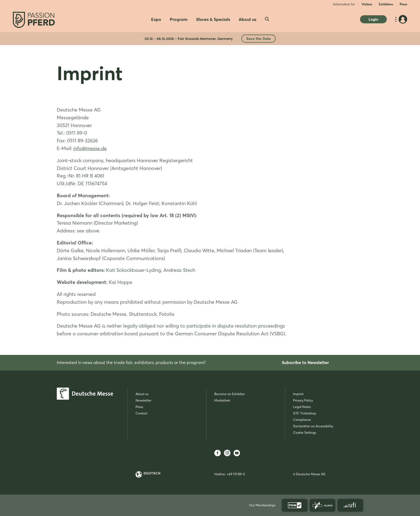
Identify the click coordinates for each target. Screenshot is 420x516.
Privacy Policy (303, 400)
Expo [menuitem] (156, 19)
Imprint (298, 394)
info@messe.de (90, 148)
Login (373, 19)
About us (142, 394)
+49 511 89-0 (236, 474)
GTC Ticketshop (305, 413)
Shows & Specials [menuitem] (213, 19)
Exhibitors (386, 4)
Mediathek (222, 400)
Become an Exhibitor (230, 394)
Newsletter (143, 400)
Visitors (367, 4)
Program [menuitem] (179, 19)
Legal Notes (302, 407)
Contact (141, 413)
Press (403, 4)
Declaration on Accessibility (313, 426)
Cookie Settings (305, 433)
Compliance (302, 420)
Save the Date (258, 39)
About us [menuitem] (247, 19)
